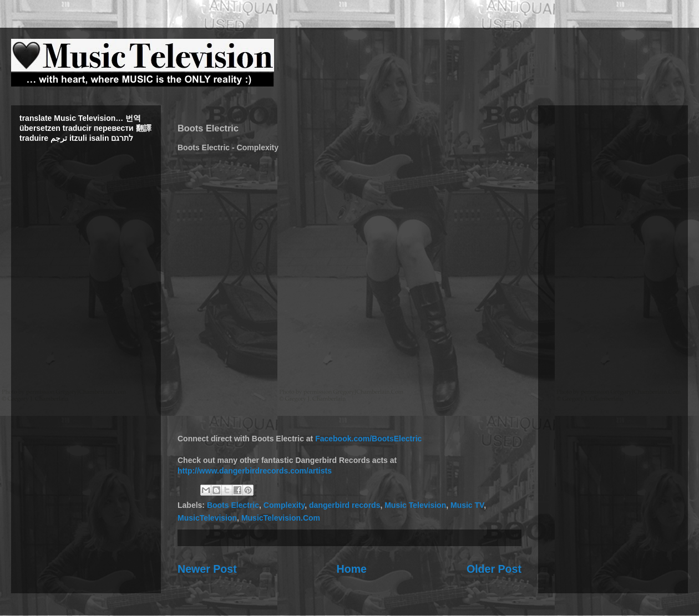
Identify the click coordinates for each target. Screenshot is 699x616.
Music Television (415, 505)
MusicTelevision (207, 518)
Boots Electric (233, 505)
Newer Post (207, 569)
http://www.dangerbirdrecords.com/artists (255, 471)
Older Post (494, 569)
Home (352, 569)
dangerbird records (345, 505)
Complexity (284, 505)
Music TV (467, 505)
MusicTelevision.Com (281, 518)
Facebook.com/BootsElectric (368, 439)
